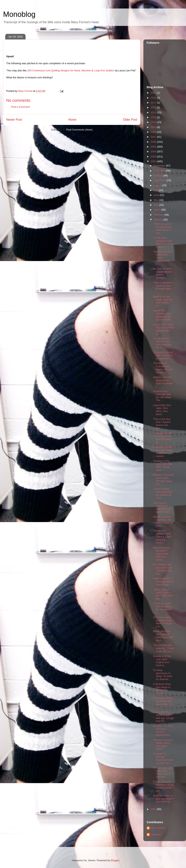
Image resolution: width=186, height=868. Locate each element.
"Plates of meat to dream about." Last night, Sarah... (163, 744)
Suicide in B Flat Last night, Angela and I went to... (162, 661)
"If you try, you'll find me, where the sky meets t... (163, 608)
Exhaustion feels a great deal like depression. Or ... (163, 702)
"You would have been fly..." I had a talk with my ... (163, 648)
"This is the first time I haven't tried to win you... (162, 424)
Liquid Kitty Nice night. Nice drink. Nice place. (162, 410)
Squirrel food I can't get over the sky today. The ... (162, 396)
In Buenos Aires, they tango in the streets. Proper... (162, 689)
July (156, 190)
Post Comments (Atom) (79, 130)
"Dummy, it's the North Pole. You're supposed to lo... (162, 258)
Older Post (130, 120)
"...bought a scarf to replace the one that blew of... (162, 438)
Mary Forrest (158, 828)
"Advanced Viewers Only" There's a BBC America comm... (162, 537)
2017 (154, 103)
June (157, 195)
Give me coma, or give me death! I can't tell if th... (163, 799)
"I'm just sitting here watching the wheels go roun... (162, 493)
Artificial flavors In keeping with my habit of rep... (163, 581)
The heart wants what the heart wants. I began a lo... (163, 622)
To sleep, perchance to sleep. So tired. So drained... (163, 675)
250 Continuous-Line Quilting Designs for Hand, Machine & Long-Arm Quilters (71, 70)
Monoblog (19, 14)
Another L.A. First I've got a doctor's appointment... (163, 731)
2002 (154, 161)
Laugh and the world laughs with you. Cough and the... (163, 716)
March (158, 210)
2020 (154, 98)
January (158, 220)
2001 (154, 809)
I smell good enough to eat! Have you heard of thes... (163, 242)
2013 (154, 112)
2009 (154, 127)
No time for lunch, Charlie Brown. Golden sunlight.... (163, 273)
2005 (154, 147)
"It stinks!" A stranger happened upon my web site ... (163, 758)
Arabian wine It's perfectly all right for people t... (163, 382)
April (157, 205)
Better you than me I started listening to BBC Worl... (163, 636)
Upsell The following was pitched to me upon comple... (163, 315)
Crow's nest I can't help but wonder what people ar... (163, 329)
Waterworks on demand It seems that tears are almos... (161, 554)
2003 (154, 157)
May (156, 200)
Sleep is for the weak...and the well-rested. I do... (163, 301)
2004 (154, 151)
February (159, 215)
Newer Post (14, 120)
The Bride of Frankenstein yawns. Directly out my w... (163, 368)
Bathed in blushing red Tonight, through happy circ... (163, 479)
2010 (154, 122)
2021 (154, 93)
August (158, 185)
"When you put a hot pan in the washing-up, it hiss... (162, 228)
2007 (154, 137)
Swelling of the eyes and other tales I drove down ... (163, 465)
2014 (154, 107)
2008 (154, 132)
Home (72, 120)
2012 (154, 117)
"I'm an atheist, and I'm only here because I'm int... (162, 343)
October (158, 175)
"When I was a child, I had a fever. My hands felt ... (163, 594)
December (160, 166)
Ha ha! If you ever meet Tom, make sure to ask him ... (163, 772)
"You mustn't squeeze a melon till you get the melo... (162, 507)
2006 (154, 142)
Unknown (156, 834)
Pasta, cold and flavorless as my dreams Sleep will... (163, 786)
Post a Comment (20, 107)
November (160, 171)
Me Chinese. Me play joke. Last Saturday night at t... (162, 569)
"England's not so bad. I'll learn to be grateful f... (163, 355)
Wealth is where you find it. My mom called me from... (163, 521)
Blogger (115, 860)
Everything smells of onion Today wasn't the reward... (163, 451)
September (160, 180)
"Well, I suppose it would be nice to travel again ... (163, 287)
